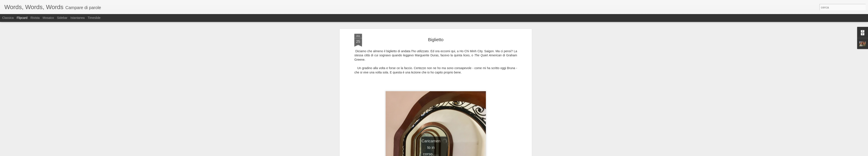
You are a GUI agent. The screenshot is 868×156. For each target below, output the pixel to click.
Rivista (35, 18)
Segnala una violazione (465, 154)
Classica (8, 18)
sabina (454, 74)
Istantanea (78, 18)
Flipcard (22, 18)
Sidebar (62, 18)
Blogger (448, 154)
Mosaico (48, 18)
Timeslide (94, 18)
